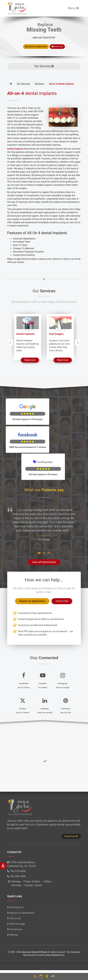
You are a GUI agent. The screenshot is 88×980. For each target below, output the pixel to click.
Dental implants (15, 149)
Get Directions (17, 882)
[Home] (11, 84)
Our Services (46, 66)
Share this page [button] (17, 899)
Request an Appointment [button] (22, 888)
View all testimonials (44, 537)
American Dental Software (35, 927)
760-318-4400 (35, 976)
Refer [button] (53, 976)
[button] (39, 528)
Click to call (15, 893)
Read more (32, 360)
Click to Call (57, 47)
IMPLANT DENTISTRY (44, 38)
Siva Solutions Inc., (56, 930)
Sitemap (14, 910)
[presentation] (10, 342)
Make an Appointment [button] (41, 976)
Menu (74, 8)
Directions (47, 976)
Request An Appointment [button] (36, 47)
